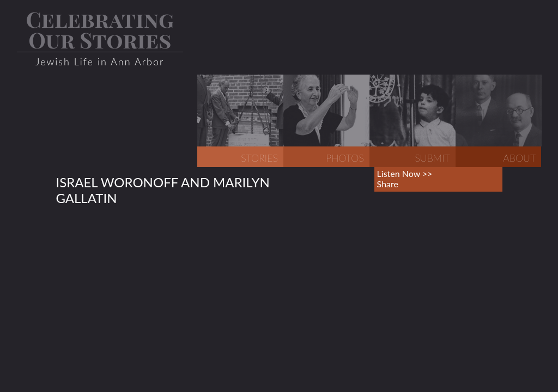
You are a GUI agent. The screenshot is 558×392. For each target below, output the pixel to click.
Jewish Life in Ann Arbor (100, 62)
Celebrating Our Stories (100, 29)
